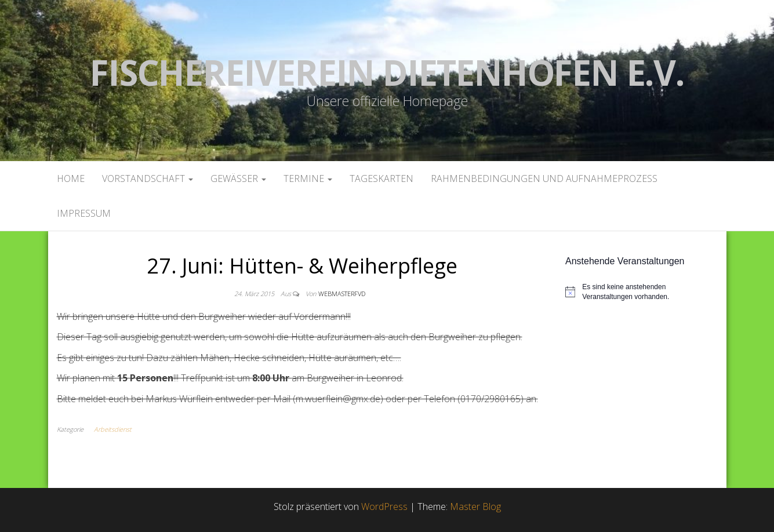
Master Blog (475, 507)
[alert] (642, 292)
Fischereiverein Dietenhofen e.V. (387, 72)
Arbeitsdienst (113, 429)
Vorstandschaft (148, 178)
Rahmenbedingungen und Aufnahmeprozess (544, 178)
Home (71, 178)
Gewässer (238, 178)
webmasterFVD (342, 294)
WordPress (384, 507)
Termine (308, 178)
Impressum (84, 213)
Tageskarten (381, 178)
